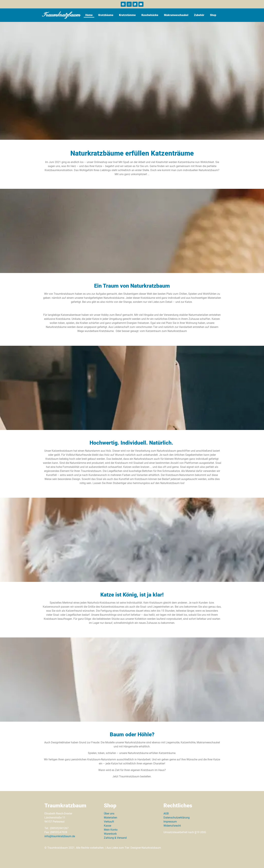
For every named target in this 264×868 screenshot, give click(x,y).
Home (89, 15)
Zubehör (199, 15)
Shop (213, 15)
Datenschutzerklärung (177, 818)
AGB (166, 814)
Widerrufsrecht (172, 826)
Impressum (170, 822)
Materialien (111, 818)
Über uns (109, 814)
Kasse (108, 826)
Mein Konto (111, 830)
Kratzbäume (106, 15)
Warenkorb (110, 834)
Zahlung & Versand (115, 838)
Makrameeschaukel (176, 15)
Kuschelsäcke (150, 15)
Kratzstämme (127, 15)
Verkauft (109, 822)
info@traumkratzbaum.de (60, 836)
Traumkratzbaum (62, 15)
